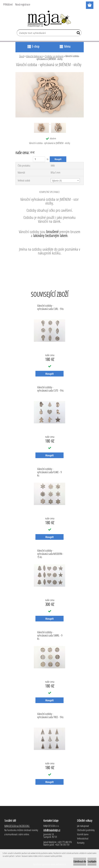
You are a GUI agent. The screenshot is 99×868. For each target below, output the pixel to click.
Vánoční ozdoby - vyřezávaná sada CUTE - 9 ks (50, 389)
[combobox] (65, 180)
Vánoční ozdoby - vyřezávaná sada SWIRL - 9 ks (50, 635)
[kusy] (39, 159)
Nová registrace (23, 4)
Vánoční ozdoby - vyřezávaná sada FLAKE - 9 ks (49, 471)
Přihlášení (8, 4)
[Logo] (49, 19)
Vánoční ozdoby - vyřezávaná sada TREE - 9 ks (50, 716)
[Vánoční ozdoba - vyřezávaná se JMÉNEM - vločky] (50, 73)
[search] (78, 34)
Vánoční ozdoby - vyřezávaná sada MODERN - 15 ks (50, 553)
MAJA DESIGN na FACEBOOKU (17, 826)
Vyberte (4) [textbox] (57, 181)
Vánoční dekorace (34, 56)
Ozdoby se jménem (54, 56)
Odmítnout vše (80, 862)
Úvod (22, 56)
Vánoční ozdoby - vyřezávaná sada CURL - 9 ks (50, 307)
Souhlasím (92, 862)
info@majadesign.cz (52, 830)
